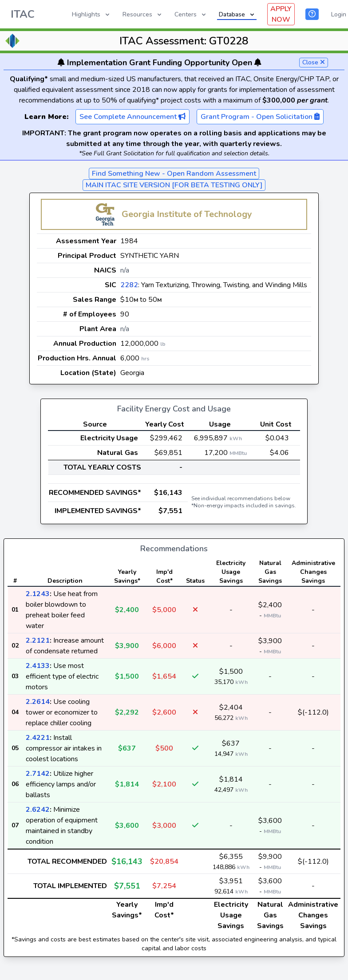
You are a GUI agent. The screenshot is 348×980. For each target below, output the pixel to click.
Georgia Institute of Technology (187, 214)
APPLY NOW (281, 14)
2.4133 (38, 666)
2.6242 (38, 810)
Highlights (91, 14)
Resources (143, 14)
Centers (191, 14)
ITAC (23, 14)
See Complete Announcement (132, 117)
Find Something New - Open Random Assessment (174, 174)
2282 (129, 285)
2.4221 (38, 738)
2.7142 (38, 774)
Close (314, 62)
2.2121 (38, 640)
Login (339, 14)
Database (237, 14)
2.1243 (38, 594)
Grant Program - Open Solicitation (260, 117)
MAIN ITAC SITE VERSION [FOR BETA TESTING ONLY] (174, 185)
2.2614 (38, 702)
